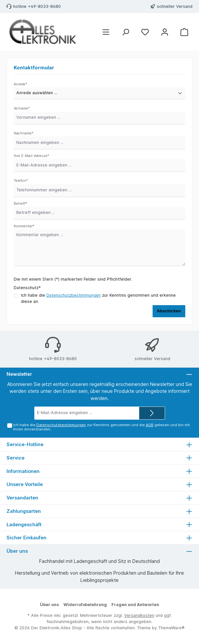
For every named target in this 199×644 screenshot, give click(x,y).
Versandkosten (139, 615)
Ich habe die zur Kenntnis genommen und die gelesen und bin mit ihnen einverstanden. (101, 427)
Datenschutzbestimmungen (74, 295)
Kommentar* (24, 226)
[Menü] (106, 32)
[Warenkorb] (184, 32)
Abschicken (169, 311)
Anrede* (20, 84)
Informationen (23, 471)
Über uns (49, 605)
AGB (149, 425)
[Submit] (152, 413)
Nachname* (24, 133)
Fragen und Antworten (135, 605)
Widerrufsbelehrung (85, 605)
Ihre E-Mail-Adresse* (31, 156)
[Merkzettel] (145, 32)
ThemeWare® (171, 628)
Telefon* (21, 181)
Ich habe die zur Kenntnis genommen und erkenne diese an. (98, 298)
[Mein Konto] (165, 32)
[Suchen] (125, 32)
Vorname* (22, 108)
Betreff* (20, 204)
